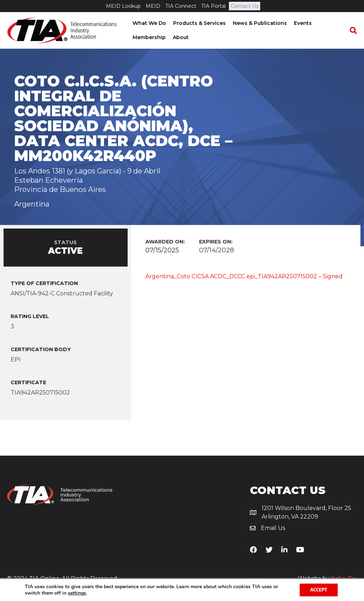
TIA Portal (213, 6)
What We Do (149, 23)
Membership (148, 37)
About (180, 37)
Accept (319, 590)
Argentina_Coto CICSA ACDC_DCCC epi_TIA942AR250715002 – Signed (244, 276)
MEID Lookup (123, 6)
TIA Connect (181, 6)
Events (302, 23)
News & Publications (259, 23)
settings (77, 593)
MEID (153, 6)
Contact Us (245, 6)
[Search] (352, 31)
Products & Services (199, 23)
